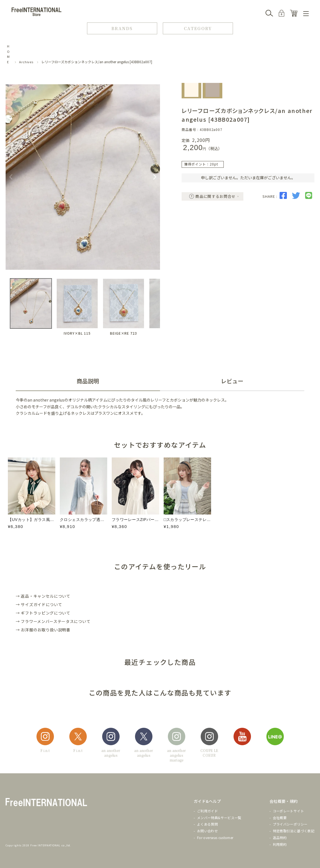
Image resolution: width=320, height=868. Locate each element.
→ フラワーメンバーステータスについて (53, 621)
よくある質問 (207, 824)
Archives (26, 62)
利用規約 (280, 844)
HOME (8, 54)
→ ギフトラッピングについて (43, 613)
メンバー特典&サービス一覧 (219, 818)
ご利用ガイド (207, 811)
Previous (11, 177)
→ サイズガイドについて (39, 604)
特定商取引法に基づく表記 (294, 831)
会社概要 (280, 818)
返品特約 (280, 838)
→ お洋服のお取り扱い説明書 (43, 630)
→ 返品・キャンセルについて (43, 596)
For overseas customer (215, 838)
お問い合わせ (207, 831)
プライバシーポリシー (290, 824)
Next (155, 177)
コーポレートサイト (288, 811)
